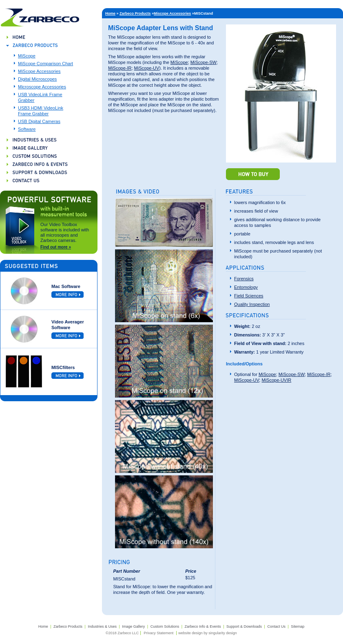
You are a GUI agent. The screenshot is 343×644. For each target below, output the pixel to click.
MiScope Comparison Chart (45, 64)
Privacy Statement (158, 633)
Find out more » (56, 247)
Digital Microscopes (37, 79)
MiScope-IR (120, 68)
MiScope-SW (204, 62)
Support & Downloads (244, 626)
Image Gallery (133, 626)
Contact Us (276, 626)
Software (27, 129)
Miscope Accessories (172, 13)
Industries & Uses (102, 626)
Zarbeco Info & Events (203, 626)
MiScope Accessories (39, 71)
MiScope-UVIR (276, 380)
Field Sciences (249, 296)
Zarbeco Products (135, 13)
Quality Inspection (252, 304)
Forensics (244, 279)
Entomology (246, 287)
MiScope (27, 56)
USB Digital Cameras (39, 121)
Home (110, 13)
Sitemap (298, 626)
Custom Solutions (165, 626)
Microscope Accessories (42, 87)
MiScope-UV (147, 68)
